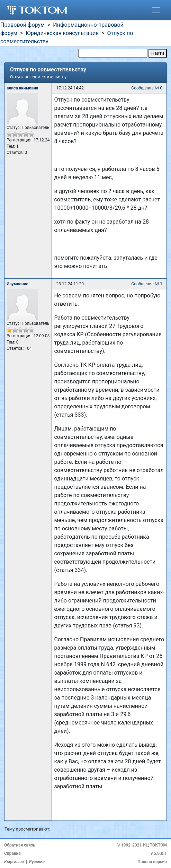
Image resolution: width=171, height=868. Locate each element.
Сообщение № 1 (147, 284)
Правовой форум (22, 25)
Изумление (17, 284)
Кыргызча (14, 862)
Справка (12, 853)
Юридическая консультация (62, 33)
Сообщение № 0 (147, 88)
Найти (158, 53)
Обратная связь (20, 845)
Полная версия (152, 862)
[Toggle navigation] (156, 10)
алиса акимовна (22, 88)
